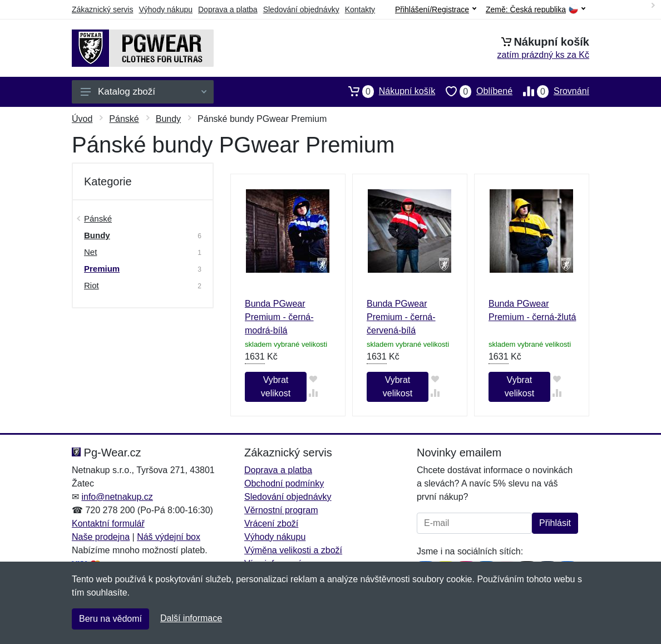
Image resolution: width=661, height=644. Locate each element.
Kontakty (360, 9)
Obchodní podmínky (284, 483)
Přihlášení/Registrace (436, 9)
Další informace (191, 618)
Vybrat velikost (276, 387)
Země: (536, 10)
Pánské (124, 119)
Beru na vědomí (110, 619)
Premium (102, 269)
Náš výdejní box (169, 537)
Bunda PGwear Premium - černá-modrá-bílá (279, 317)
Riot (92, 285)
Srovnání (551, 91)
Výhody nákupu (166, 9)
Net (90, 252)
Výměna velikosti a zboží (293, 550)
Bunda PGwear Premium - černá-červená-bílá (401, 317)
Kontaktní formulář (108, 523)
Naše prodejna (101, 537)
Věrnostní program (281, 510)
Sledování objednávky (301, 9)
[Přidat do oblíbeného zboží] (314, 379)
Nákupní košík (386, 91)
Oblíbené (474, 91)
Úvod (82, 119)
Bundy (168, 119)
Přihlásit (555, 523)
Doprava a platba (228, 9)
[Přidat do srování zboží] (314, 393)
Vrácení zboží (271, 523)
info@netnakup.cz (117, 497)
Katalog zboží (144, 92)
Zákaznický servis (102, 9)
